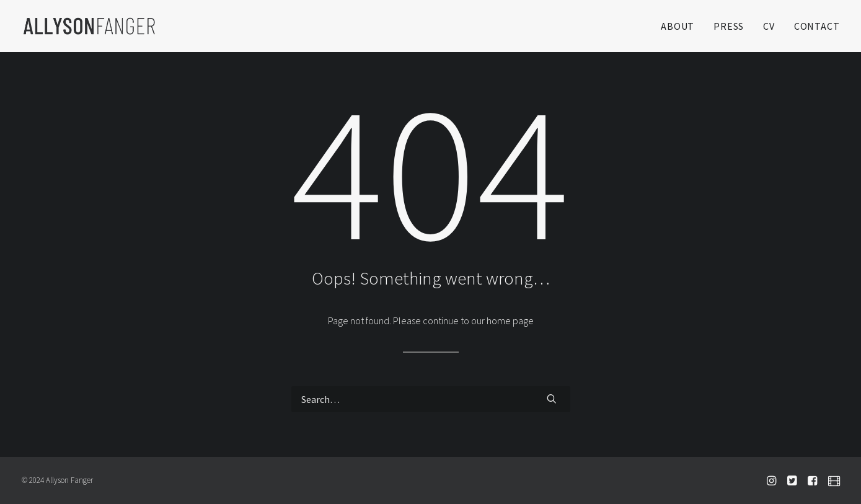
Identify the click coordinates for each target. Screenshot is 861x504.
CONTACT (817, 26)
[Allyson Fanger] (89, 26)
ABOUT (678, 26)
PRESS (729, 26)
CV (769, 26)
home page (510, 321)
